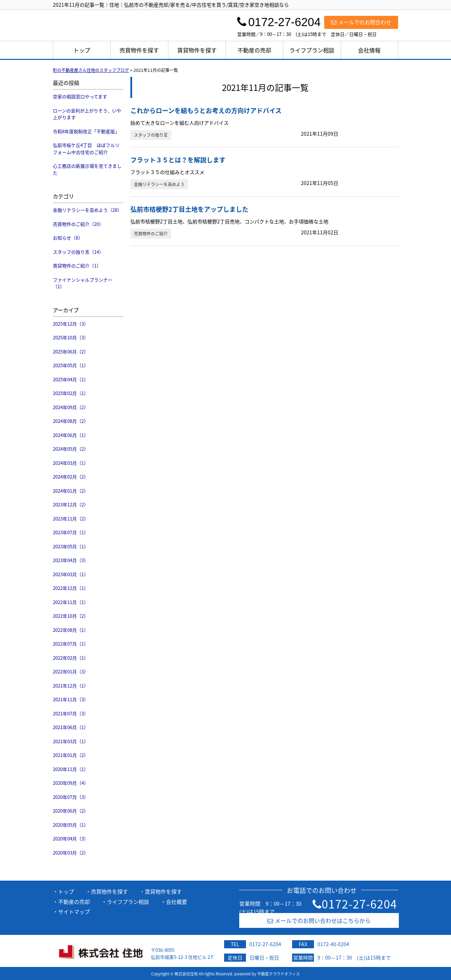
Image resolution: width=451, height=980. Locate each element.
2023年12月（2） (71, 504)
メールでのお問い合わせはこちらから (319, 920)
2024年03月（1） (71, 463)
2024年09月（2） (71, 407)
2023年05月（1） (71, 546)
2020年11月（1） (71, 769)
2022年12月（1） (71, 588)
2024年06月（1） (71, 435)
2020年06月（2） (71, 811)
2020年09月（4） (71, 783)
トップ (82, 50)
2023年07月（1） (71, 532)
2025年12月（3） (71, 324)
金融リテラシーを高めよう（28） (87, 210)
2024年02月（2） (71, 477)
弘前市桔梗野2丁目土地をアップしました (189, 209)
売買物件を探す (139, 50)
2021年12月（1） (71, 686)
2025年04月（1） (71, 379)
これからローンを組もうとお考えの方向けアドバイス (206, 110)
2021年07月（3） (71, 713)
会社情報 (369, 50)
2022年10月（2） (71, 616)
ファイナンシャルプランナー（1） (83, 283)
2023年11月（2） (71, 519)
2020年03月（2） (71, 853)
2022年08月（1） (71, 630)
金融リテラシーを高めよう (159, 184)
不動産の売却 (254, 50)
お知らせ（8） (68, 238)
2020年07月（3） (71, 797)
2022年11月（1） (71, 602)
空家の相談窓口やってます (80, 96)
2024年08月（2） (71, 421)
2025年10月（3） (71, 337)
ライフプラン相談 (312, 50)
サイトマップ (74, 912)
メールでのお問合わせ (361, 22)
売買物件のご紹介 (151, 234)
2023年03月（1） (71, 574)
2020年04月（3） (71, 839)
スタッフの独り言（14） (78, 252)
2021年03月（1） (71, 741)
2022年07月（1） (71, 644)
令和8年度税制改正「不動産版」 (86, 131)
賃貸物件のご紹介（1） (77, 266)
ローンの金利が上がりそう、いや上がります (87, 114)
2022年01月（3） (71, 671)
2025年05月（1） (71, 365)
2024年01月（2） (71, 491)
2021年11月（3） (71, 699)
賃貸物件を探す (197, 50)
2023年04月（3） (71, 560)
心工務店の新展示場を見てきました (87, 169)
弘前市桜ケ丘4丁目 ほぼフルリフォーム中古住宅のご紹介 (86, 149)
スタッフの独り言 (151, 135)
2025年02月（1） (71, 393)
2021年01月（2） (71, 755)
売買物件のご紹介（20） (78, 224)
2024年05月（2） (71, 449)
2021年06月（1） (71, 727)
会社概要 (177, 902)
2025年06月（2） (71, 352)
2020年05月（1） (71, 825)
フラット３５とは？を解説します (178, 160)
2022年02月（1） (71, 658)
